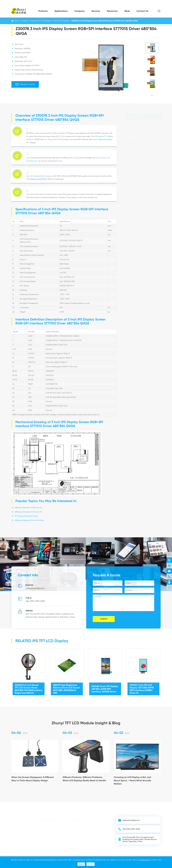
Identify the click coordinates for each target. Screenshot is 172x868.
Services (96, 11)
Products (43, 11)
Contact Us (142, 11)
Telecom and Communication (53, 834)
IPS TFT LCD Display (61, 21)
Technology (76, 828)
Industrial (45, 841)
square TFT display (104, 136)
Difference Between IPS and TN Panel (27, 520)
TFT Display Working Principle (24, 516)
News (127, 11)
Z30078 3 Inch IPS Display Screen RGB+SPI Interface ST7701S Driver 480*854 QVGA (105, 21)
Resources (112, 11)
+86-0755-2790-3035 (21, 2)
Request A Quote (25, 84)
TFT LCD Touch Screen (138, 150)
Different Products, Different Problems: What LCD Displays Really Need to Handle (84, 781)
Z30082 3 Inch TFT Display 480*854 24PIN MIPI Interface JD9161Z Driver (105, 687)
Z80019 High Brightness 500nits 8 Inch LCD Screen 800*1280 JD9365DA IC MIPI (67, 687)
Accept (91, 864)
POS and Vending (48, 831)
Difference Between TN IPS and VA (26, 508)
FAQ (73, 834)
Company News (100, 834)
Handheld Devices (49, 828)
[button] (152, 41)
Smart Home (46, 838)
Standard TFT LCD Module (41, 21)
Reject (81, 864)
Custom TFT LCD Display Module (139, 143)
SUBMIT (106, 619)
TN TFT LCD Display (138, 135)
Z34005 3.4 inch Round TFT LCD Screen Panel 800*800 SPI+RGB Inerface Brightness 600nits (29, 687)
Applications (61, 11)
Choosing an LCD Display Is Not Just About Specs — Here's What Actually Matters (132, 782)
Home (16, 21)
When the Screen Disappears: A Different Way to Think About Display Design (33, 781)
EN (157, 2)
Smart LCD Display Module (140, 156)
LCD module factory (36, 176)
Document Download (80, 831)
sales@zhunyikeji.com (42, 2)
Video (73, 838)
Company (79, 11)
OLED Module (134, 163)
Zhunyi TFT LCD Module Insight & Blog (86, 721)
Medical (44, 844)
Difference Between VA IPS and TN (26, 512)
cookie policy (145, 860)
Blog (95, 838)
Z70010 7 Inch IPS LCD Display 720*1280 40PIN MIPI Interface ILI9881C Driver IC (142, 687)
